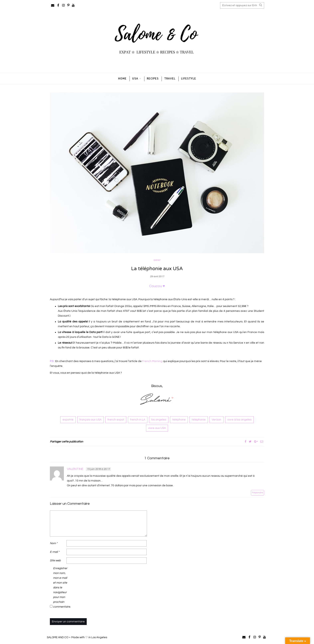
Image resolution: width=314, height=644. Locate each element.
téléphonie (199, 420)
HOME (122, 79)
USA (135, 79)
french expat (116, 420)
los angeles (159, 420)
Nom (54, 544)
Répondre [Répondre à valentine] (258, 493)
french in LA (138, 420)
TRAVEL (170, 79)
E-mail (55, 552)
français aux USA (91, 420)
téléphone (179, 420)
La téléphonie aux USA (157, 269)
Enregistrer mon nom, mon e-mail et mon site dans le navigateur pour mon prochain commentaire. (61, 588)
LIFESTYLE (189, 79)
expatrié (68, 420)
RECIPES (153, 79)
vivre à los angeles (239, 420)
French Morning (152, 361)
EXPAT (157, 260)
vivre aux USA (157, 428)
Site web (55, 561)
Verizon (216, 420)
